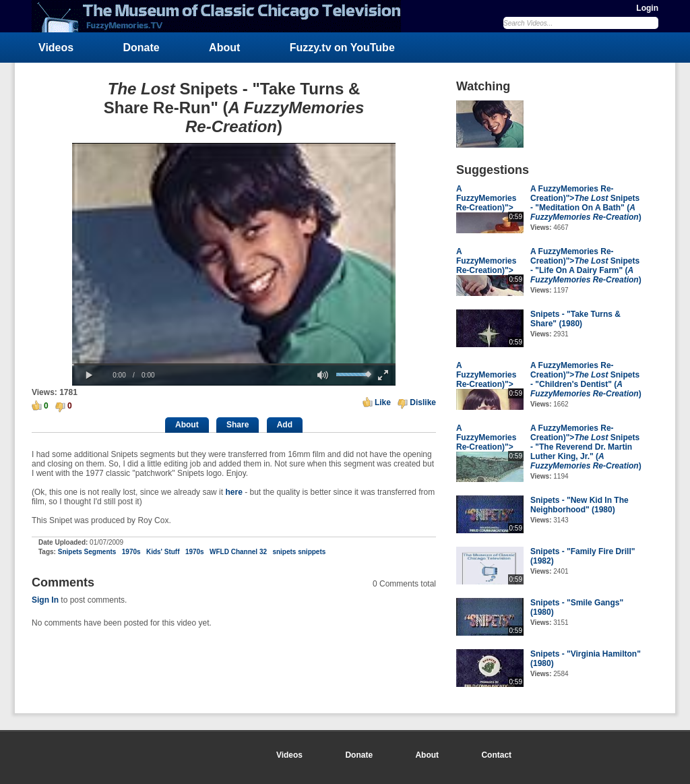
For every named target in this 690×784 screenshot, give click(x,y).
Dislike (423, 402)
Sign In (45, 600)
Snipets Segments (87, 552)
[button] (89, 375)
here (233, 492)
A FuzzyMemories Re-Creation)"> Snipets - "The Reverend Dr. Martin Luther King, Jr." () (586, 447)
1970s (131, 552)
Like (383, 402)
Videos (56, 48)
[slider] (234, 364)
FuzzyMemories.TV (222, 16)
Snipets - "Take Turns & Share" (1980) (575, 319)
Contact (496, 755)
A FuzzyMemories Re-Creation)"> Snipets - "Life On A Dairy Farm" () (586, 266)
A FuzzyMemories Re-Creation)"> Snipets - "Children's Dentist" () (586, 380)
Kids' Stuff (163, 552)
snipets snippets (300, 552)
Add (285, 425)
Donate (142, 48)
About (224, 48)
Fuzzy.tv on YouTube (342, 48)
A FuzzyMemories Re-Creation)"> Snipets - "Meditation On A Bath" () (586, 203)
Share (238, 425)
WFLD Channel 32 (238, 552)
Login (647, 8)
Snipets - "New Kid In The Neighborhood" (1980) (579, 505)
